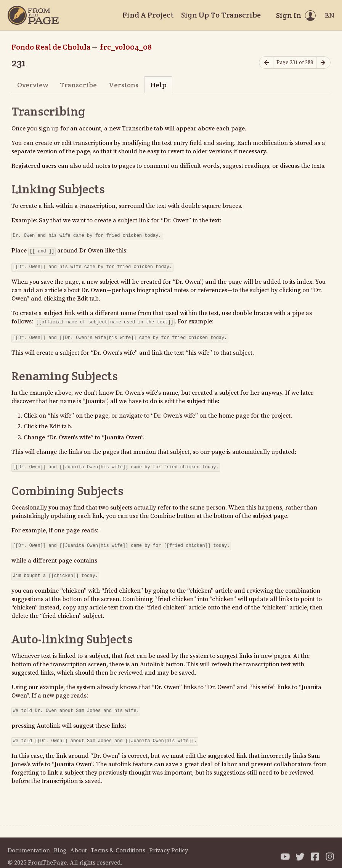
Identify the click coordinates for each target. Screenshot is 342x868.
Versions (124, 85)
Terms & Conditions (118, 843)
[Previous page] (266, 63)
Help (158, 85)
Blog (60, 843)
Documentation (29, 843)
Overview (33, 85)
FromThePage (47, 855)
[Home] (33, 15)
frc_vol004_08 (126, 47)
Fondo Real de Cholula (51, 47)
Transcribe (78, 85)
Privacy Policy (169, 843)
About (79, 843)
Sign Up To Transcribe (221, 15)
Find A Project (148, 15)
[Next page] (323, 63)
